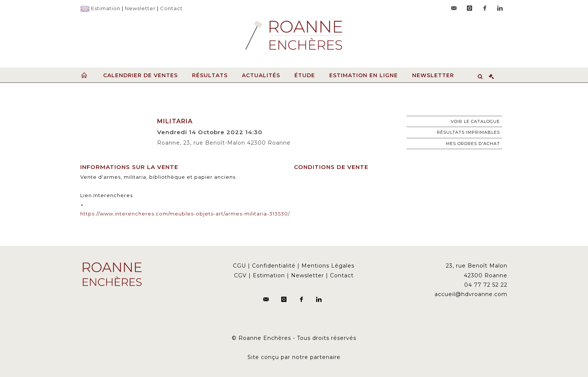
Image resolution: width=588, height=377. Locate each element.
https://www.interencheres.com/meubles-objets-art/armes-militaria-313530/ (185, 214)
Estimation (106, 8)
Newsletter (140, 8)
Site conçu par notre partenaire (294, 357)
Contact (171, 8)
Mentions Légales (328, 266)
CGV (240, 275)
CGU (239, 266)
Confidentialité (274, 266)
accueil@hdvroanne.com (471, 294)
